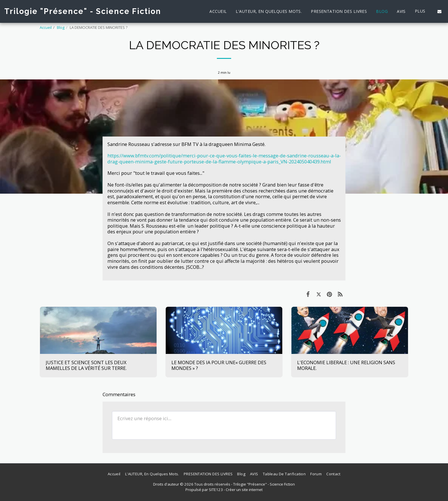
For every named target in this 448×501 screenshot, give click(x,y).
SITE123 (216, 490)
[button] (439, 11)
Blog (61, 27)
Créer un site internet (244, 490)
